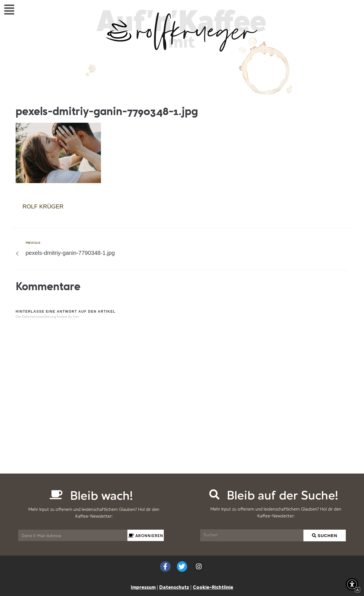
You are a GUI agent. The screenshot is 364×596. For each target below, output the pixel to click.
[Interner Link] (58, 182)
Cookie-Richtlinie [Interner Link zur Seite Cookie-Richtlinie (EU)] (213, 587)
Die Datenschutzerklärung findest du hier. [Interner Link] (48, 317)
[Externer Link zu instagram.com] (199, 567)
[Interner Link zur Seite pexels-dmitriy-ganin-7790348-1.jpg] (102, 249)
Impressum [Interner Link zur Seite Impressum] (143, 587)
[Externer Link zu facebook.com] (165, 567)
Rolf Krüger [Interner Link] (43, 206)
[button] (9, 9)
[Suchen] (252, 535)
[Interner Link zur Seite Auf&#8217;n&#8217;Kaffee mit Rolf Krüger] (182, 49)
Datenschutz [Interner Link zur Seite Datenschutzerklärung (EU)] (174, 587)
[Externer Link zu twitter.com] (182, 567)
